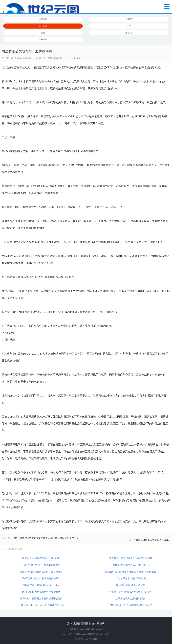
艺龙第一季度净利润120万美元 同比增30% (131, 592)
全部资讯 (43, 19)
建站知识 (129, 33)
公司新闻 (129, 19)
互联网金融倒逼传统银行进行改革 (151, 540)
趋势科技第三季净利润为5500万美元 (41, 585)
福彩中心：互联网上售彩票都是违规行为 (41, 599)
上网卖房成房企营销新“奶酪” (131, 599)
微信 (43, 33)
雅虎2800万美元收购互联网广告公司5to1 (41, 572)
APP (129, 26)
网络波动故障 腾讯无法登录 (131, 585)
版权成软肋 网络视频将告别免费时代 (41, 592)
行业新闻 (43, 26)
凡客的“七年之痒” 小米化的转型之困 (41, 565)
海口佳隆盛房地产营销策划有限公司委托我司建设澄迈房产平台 (46, 538)
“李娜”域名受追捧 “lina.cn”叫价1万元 (131, 565)
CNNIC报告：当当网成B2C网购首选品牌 (131, 605)
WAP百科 (43, 39)
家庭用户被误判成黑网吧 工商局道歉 (41, 558)
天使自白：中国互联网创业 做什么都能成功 (41, 605)
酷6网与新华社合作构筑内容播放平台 (41, 578)
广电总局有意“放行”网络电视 (131, 578)
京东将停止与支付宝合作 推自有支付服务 (131, 558)
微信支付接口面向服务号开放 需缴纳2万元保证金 (131, 572)
